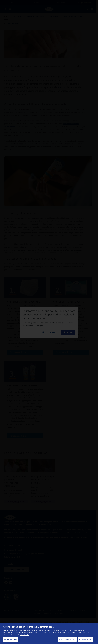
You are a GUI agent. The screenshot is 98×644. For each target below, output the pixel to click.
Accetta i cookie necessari (67, 639)
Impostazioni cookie (11, 639)
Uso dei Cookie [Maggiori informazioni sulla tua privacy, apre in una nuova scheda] (25, 635)
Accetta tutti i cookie (86, 639)
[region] (49, 633)
